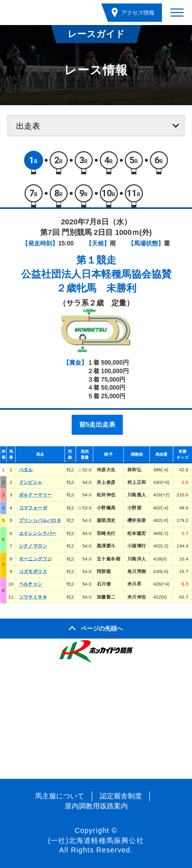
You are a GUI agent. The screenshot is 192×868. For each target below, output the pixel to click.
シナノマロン (33, 546)
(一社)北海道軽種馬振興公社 (96, 840)
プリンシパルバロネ (40, 521)
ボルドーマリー (36, 495)
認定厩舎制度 (121, 796)
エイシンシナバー (38, 533)
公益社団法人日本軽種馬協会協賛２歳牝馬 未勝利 (96, 281)
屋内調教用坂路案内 (96, 806)
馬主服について (60, 796)
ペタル (26, 470)
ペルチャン (31, 584)
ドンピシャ (31, 482)
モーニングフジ (36, 559)
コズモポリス (33, 571)
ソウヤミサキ (33, 597)
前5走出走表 (97, 424)
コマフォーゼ (33, 508)
